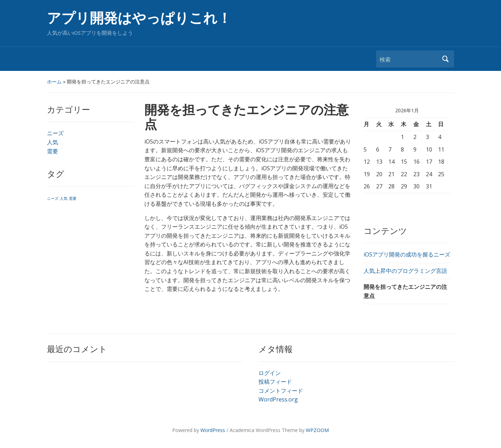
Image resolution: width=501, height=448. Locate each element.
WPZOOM (317, 430)
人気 (53, 142)
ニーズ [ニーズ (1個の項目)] (53, 198)
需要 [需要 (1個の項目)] (73, 198)
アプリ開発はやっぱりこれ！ (139, 18)
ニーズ (55, 133)
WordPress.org (278, 399)
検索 (445, 59)
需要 (53, 151)
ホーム (54, 82)
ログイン (270, 373)
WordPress (213, 430)
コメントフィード (281, 391)
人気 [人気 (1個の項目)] (64, 198)
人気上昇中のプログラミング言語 (405, 271)
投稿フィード (275, 382)
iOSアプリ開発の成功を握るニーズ (407, 254)
